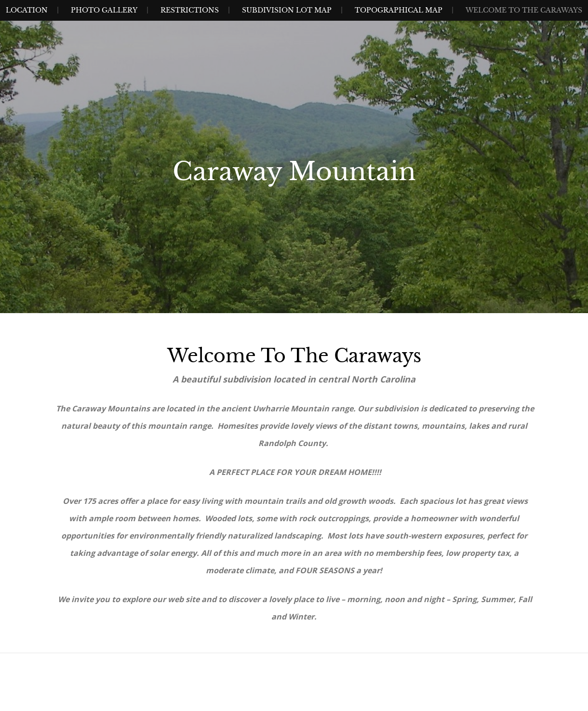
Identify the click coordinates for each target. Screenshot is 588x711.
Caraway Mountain (294, 171)
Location (27, 10)
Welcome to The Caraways (524, 10)
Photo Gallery (104, 10)
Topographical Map (399, 10)
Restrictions (190, 10)
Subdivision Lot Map (287, 10)
